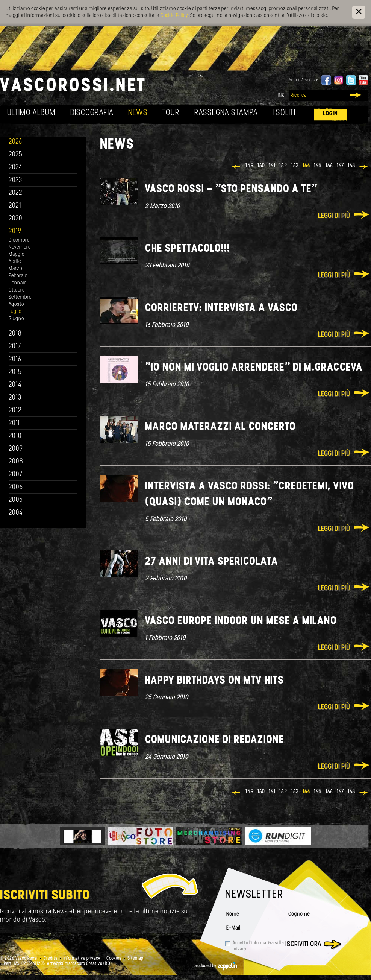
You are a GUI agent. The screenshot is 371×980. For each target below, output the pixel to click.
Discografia (92, 113)
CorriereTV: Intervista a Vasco (221, 308)
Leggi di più (334, 216)
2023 (15, 180)
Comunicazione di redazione (215, 740)
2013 (15, 398)
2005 (16, 500)
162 (283, 166)
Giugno (16, 319)
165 (318, 166)
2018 (15, 334)
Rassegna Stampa (226, 113)
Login (330, 114)
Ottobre (17, 290)
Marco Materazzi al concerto (220, 427)
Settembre (20, 297)
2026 (15, 142)
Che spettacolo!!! (188, 249)
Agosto (16, 305)
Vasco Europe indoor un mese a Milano (241, 621)
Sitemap (135, 959)
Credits (51, 959)
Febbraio (18, 276)
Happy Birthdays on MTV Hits (214, 681)
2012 (15, 411)
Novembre (20, 247)
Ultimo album (31, 113)
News (138, 113)
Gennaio (18, 283)
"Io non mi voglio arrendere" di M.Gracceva (254, 368)
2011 (14, 423)
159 (250, 166)
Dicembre (19, 240)
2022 (16, 193)
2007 (16, 475)
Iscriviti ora (303, 944)
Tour (171, 113)
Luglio (15, 312)
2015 (15, 372)
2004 (16, 513)
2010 (15, 436)
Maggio (17, 254)
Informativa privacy (82, 959)
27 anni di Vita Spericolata (212, 562)
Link (280, 96)
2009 (16, 449)
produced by (215, 966)
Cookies (114, 959)
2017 (15, 347)
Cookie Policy (174, 16)
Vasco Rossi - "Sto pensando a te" (231, 189)
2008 (16, 462)
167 (340, 166)
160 (261, 166)
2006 (16, 487)
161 (272, 166)
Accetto (258, 946)
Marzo (15, 269)
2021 (15, 206)
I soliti (284, 113)
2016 (15, 359)
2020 (16, 219)
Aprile (15, 262)
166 (329, 166)
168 (351, 166)
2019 (15, 232)
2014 (15, 385)
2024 (16, 168)
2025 (16, 155)
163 (295, 166)
